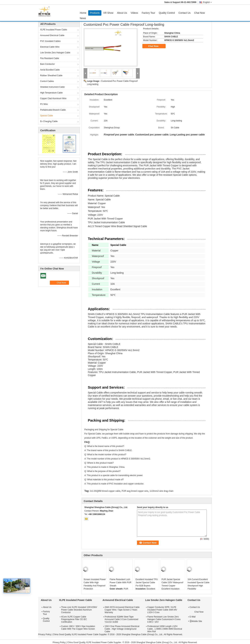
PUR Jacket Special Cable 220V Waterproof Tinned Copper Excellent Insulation (172, 584)
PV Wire (44, 104)
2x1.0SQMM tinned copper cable (105, 491)
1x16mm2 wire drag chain (161, 491)
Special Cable (47, 116)
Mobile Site (196, 621)
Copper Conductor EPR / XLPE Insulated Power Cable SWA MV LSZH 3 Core (162, 610)
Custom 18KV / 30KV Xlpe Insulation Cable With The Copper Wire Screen (78, 628)
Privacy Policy (45, 634)
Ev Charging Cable (49, 121)
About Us (122, 13)
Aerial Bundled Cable (50, 70)
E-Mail (193, 617)
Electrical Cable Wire (50, 47)
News (83, 18)
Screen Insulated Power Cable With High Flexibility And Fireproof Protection (95, 584)
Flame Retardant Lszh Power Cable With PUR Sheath (120, 583)
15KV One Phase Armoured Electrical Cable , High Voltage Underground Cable (122, 629)
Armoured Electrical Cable (52, 35)
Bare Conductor (47, 64)
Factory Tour (148, 13)
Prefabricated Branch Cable (53, 110)
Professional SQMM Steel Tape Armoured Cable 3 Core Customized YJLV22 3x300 (121, 619)
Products (95, 13)
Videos (134, 13)
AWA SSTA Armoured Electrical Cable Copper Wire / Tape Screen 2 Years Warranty (122, 610)
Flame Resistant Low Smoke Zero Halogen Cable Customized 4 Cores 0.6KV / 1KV (164, 619)
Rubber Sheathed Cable (51, 76)
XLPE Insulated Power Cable (54, 30)
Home (83, 13)
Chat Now (200, 13)
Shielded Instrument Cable (52, 87)
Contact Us (184, 13)
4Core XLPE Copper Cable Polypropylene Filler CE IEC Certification (74, 619)
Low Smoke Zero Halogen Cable (55, 53)
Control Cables (47, 81)
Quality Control (167, 13)
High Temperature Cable (51, 93)
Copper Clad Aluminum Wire (53, 98)
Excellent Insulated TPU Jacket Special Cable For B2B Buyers (147, 583)
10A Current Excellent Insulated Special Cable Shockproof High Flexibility (198, 584)
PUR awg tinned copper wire (135, 491)
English (207, 2)
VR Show (108, 13)
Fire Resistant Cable (50, 58)
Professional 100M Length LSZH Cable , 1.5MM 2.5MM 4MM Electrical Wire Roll (165, 629)
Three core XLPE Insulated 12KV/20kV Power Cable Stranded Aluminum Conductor (79, 610)
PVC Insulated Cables (50, 41)
